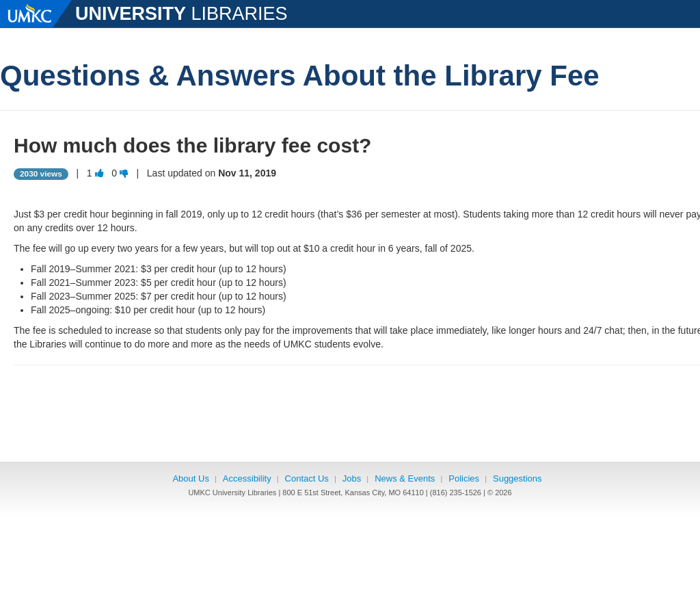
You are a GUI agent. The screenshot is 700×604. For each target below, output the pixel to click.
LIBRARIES (181, 12)
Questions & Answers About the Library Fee (300, 76)
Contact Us (307, 478)
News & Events (405, 478)
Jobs (352, 478)
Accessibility (247, 478)
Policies (464, 478)
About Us (190, 478)
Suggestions (517, 478)
